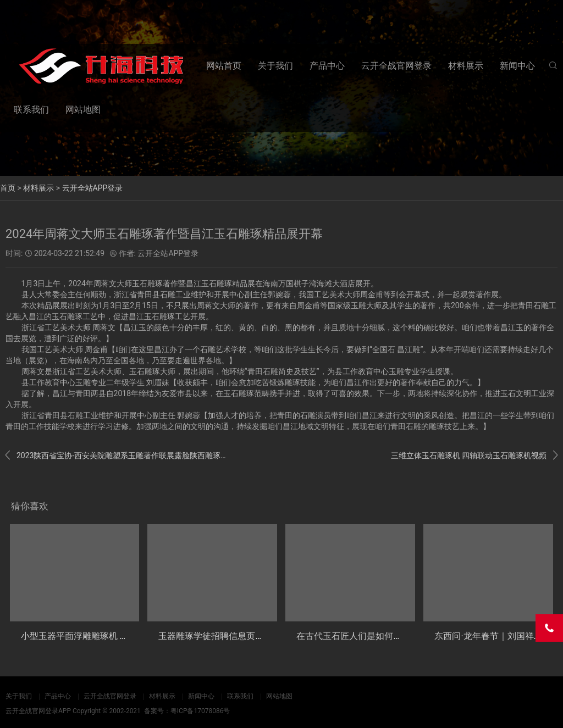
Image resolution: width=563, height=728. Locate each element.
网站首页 (224, 66)
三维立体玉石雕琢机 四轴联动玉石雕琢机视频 (474, 455)
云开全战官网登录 (396, 66)
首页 (8, 188)
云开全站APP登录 (93, 188)
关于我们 (275, 66)
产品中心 (327, 66)
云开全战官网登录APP (38, 711)
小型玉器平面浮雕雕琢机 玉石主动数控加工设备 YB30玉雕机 (139, 636)
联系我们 (31, 110)
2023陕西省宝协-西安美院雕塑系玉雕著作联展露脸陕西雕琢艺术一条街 (116, 455)
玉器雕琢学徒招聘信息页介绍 (216, 636)
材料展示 (466, 66)
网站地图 (83, 110)
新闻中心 (517, 66)
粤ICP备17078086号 (200, 711)
